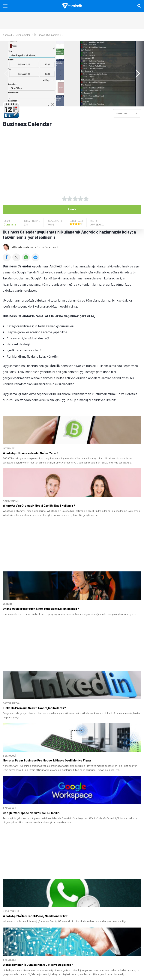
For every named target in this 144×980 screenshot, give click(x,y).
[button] (136, 74)
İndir (72, 209)
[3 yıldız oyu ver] (75, 199)
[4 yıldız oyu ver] (81, 199)
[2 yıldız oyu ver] (70, 199)
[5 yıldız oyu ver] (86, 199)
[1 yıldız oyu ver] (64, 199)
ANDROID (121, 113)
